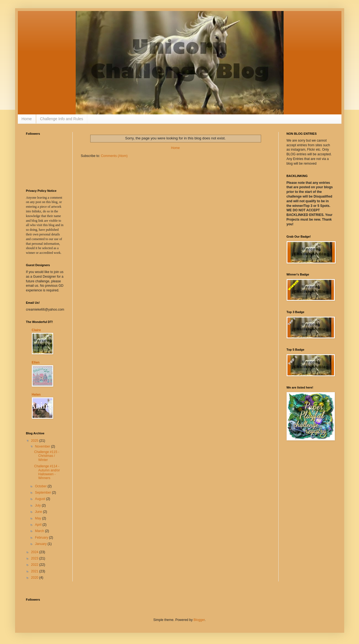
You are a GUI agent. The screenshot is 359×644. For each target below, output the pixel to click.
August (40, 499)
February (42, 538)
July (38, 505)
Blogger (199, 620)
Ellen (36, 362)
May (38, 518)
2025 (35, 441)
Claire (36, 330)
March (40, 531)
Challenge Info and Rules (62, 119)
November (43, 446)
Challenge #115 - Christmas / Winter (46, 456)
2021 (35, 571)
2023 (35, 558)
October (41, 486)
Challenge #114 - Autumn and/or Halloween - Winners (47, 472)
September (43, 493)
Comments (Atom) (114, 156)
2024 (35, 552)
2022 (35, 565)
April (39, 525)
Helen (36, 395)
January (41, 544)
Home (27, 119)
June (39, 512)
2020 (35, 578)
